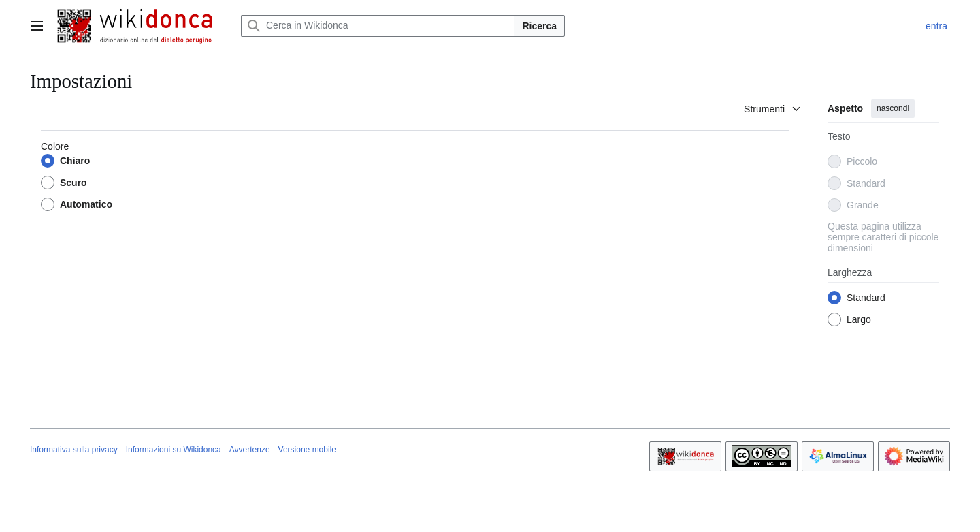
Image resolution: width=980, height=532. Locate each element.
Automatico (86, 204)
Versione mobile (307, 450)
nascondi (893, 108)
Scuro (73, 183)
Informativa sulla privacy (74, 450)
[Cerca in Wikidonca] (378, 26)
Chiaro (75, 161)
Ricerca (539, 26)
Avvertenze (250, 450)
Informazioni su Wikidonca (174, 450)
